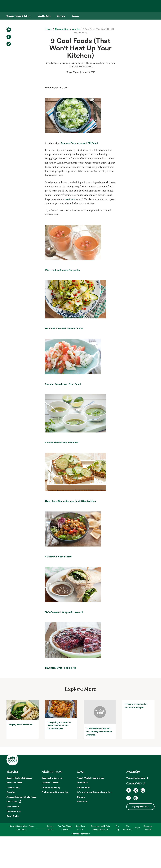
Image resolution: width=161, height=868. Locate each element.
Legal (137, 859)
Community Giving (51, 819)
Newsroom (82, 833)
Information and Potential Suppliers (94, 824)
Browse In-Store (14, 814)
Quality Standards (51, 814)
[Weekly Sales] (44, 16)
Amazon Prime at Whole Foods (21, 828)
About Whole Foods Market (90, 809)
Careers (81, 828)
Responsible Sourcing (52, 809)
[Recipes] (75, 16)
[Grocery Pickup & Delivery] (19, 16)
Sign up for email (140, 838)
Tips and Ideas (14, 843)
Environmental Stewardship (55, 824)
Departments (83, 819)
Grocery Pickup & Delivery (19, 809)
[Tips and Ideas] (62, 29)
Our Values (82, 814)
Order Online (13, 848)
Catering (11, 824)
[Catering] (61, 16)
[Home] (49, 29)
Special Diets (13, 838)
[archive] (76, 29)
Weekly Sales (13, 819)
